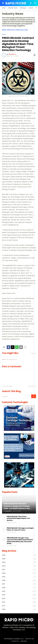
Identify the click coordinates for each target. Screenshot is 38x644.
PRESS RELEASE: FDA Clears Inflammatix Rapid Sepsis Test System (18, 518)
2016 (19, 588)
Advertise (24, 641)
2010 (19, 609)
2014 (19, 595)
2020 (19, 573)
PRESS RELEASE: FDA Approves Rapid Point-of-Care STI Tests (20, 529)
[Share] (34, 55)
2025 (19, 555)
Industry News (13, 8)
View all (33, 353)
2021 (19, 569)
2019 (19, 577)
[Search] (35, 3)
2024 (19, 559)
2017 (19, 584)
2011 (19, 606)
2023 (19, 562)
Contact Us (15, 641)
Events (31, 8)
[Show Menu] (3, 3)
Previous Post (8, 386)
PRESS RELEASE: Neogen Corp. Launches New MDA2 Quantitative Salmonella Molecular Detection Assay (20, 541)
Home (4, 8)
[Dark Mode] (31, 3)
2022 (19, 566)
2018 (19, 580)
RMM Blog (23, 8)
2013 (19, 598)
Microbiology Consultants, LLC (14, 639)
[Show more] (25, 347)
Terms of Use (30, 639)
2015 (19, 591)
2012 (19, 602)
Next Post (32, 386)
